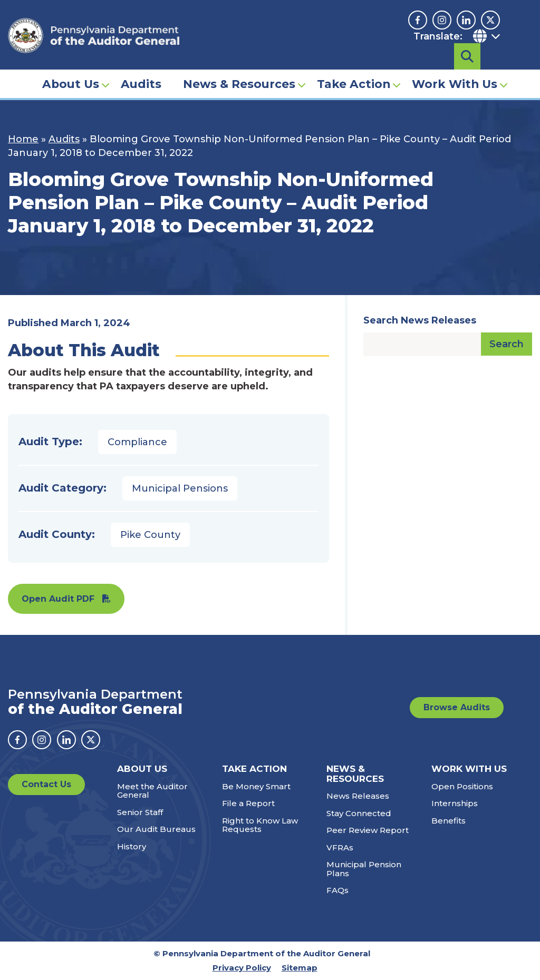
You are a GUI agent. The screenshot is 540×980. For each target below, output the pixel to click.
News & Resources (239, 66)
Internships (455, 803)
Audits (141, 66)
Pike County (150, 535)
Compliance (137, 442)
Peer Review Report (368, 830)
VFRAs (340, 847)
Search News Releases (420, 320)
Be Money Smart (256, 786)
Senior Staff (140, 812)
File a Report (248, 803)
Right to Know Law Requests (260, 825)
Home (23, 139)
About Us (71, 66)
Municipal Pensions (180, 488)
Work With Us (455, 66)
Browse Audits (457, 707)
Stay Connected (359, 813)
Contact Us (46, 784)
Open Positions (462, 786)
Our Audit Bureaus (156, 829)
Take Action (354, 66)
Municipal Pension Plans (364, 869)
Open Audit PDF (58, 599)
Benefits (449, 821)
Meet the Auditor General (152, 791)
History (132, 846)
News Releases (358, 796)
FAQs (337, 890)
